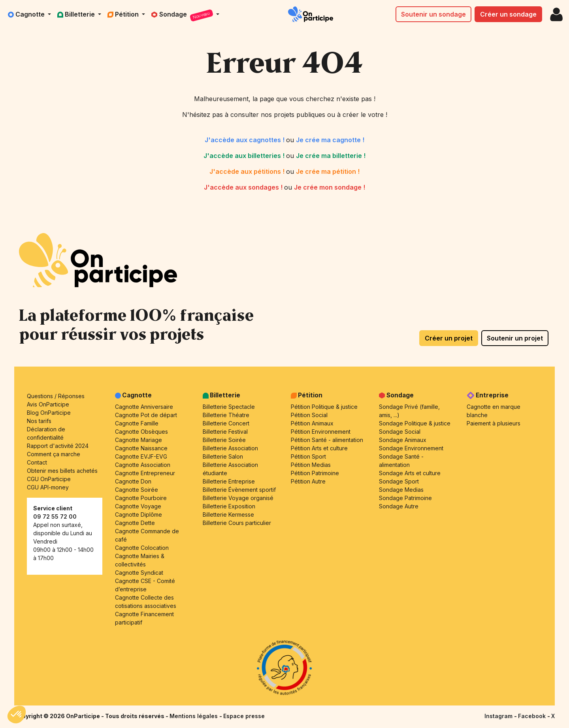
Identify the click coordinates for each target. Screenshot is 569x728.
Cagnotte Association (143, 465)
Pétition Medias (311, 465)
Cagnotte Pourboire (141, 498)
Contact (37, 462)
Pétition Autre (308, 481)
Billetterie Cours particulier (237, 523)
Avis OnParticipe (48, 404)
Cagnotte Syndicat (139, 573)
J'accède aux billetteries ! (245, 156)
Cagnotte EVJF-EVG (141, 456)
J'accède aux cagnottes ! (245, 140)
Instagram (499, 716)
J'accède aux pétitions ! (248, 171)
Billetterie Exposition (229, 506)
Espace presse (244, 716)
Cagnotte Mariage (138, 440)
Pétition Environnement (321, 432)
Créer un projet (449, 338)
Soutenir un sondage (433, 14)
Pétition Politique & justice (324, 407)
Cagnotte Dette (135, 523)
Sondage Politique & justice (415, 423)
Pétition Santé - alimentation (327, 440)
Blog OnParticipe (49, 413)
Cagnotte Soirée (137, 490)
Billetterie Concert (226, 423)
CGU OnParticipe (49, 479)
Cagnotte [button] (27, 14)
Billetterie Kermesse (228, 514)
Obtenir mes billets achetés (62, 471)
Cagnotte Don (133, 481)
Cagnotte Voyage (138, 506)
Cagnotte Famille (137, 423)
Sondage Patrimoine (405, 498)
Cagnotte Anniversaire (144, 407)
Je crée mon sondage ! (330, 187)
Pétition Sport (308, 456)
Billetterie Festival (225, 432)
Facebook (533, 716)
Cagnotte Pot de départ (146, 415)
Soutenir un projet (515, 338)
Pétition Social (309, 415)
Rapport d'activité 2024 (58, 446)
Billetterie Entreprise (229, 481)
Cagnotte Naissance (141, 448)
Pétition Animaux (312, 423)
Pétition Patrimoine (315, 473)
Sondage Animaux (403, 440)
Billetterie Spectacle (229, 407)
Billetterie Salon (223, 456)
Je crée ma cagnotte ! (330, 140)
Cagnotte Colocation (142, 548)
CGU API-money (48, 487)
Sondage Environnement (411, 448)
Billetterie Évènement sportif (239, 490)
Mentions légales (194, 716)
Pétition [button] (124, 14)
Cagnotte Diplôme (138, 514)
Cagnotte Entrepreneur (145, 473)
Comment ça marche (54, 454)
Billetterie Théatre (226, 415)
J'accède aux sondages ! (244, 187)
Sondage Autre (399, 506)
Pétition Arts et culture (319, 448)
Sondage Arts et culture (410, 473)
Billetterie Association (230, 448)
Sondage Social (400, 432)
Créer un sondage (508, 14)
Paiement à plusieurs (494, 423)
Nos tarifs (39, 421)
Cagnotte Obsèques (141, 432)
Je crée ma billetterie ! (331, 156)
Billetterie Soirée (224, 440)
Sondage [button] (183, 16)
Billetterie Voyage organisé (238, 498)
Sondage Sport (399, 481)
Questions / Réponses (56, 396)
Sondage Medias (401, 490)
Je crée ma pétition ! (328, 171)
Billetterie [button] (77, 14)
